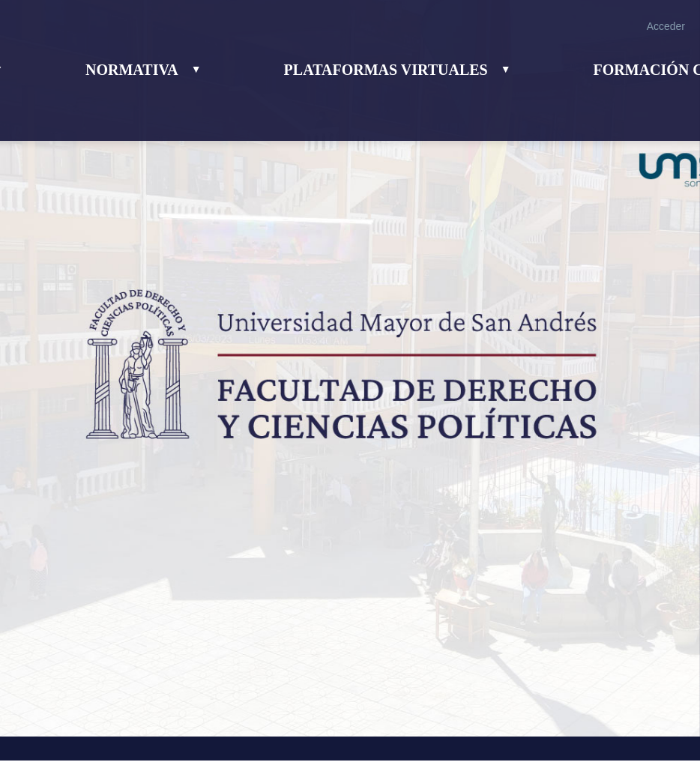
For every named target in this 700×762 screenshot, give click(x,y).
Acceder (666, 26)
